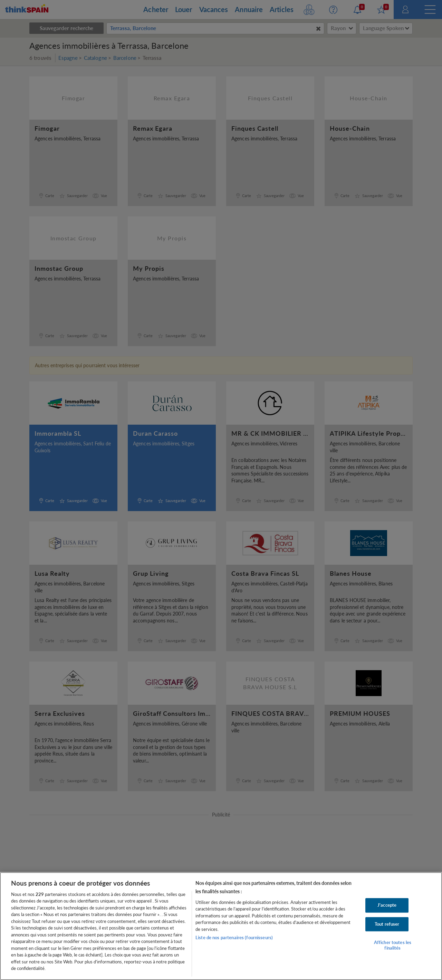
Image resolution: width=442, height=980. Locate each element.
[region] (221, 926)
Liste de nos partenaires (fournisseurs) (234, 937)
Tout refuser (387, 924)
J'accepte (387, 905)
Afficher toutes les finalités (393, 945)
